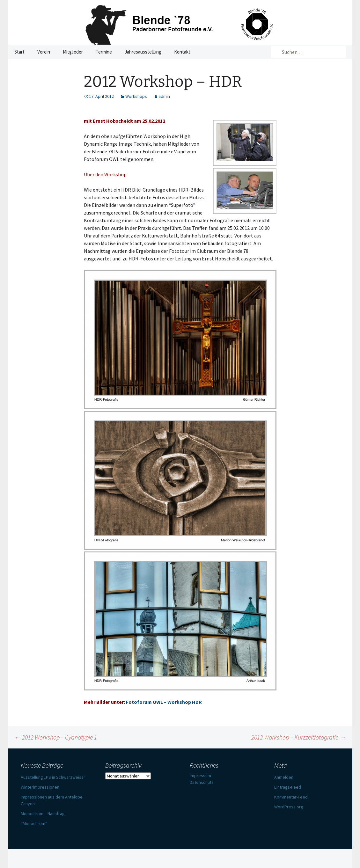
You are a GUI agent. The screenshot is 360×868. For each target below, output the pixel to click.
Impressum (200, 776)
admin (164, 96)
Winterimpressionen (40, 787)
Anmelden (284, 777)
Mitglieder (73, 52)
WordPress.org (289, 807)
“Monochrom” (34, 823)
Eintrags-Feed (288, 787)
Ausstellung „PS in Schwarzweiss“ (53, 777)
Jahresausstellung (143, 52)
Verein (44, 52)
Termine (104, 52)
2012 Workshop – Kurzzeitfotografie (299, 737)
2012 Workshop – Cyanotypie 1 (56, 737)
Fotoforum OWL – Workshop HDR (164, 702)
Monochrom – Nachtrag (43, 813)
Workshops (136, 96)
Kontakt (182, 52)
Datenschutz (202, 782)
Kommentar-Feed (291, 797)
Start (19, 52)
